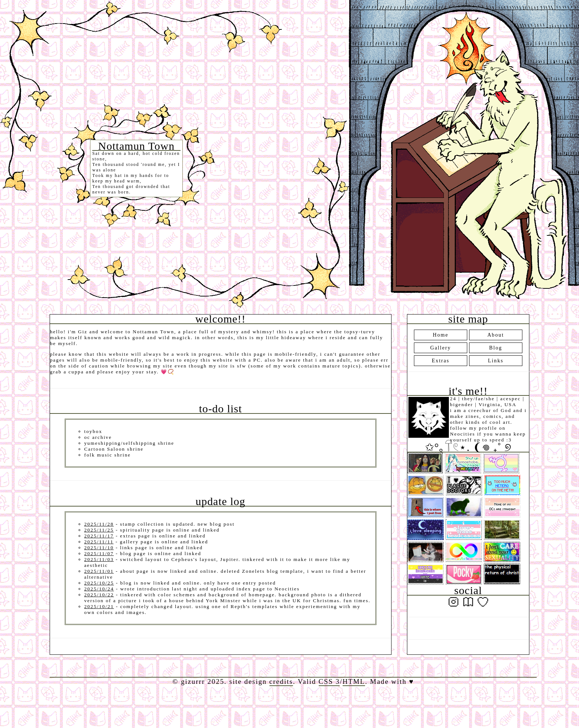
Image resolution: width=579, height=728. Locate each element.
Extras (440, 361)
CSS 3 (329, 681)
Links (496, 361)
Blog (496, 348)
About (496, 335)
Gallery (440, 348)
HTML (354, 681)
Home (441, 335)
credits (281, 681)
